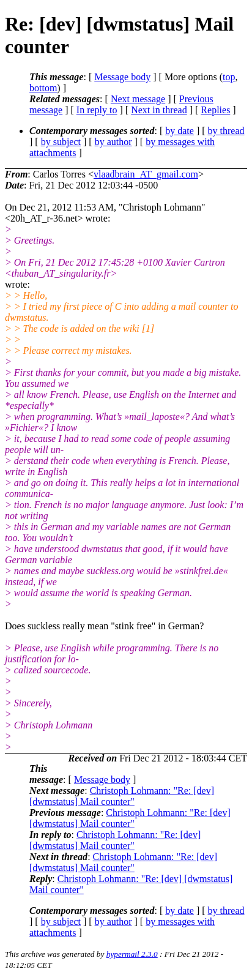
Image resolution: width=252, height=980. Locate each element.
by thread (226, 131)
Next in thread (159, 110)
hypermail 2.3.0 (132, 954)
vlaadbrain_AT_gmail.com (146, 174)
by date (180, 131)
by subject (61, 142)
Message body (122, 77)
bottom (43, 88)
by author (113, 142)
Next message (138, 99)
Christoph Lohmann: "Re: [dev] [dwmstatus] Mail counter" (122, 796)
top (229, 77)
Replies (215, 110)
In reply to (97, 110)
